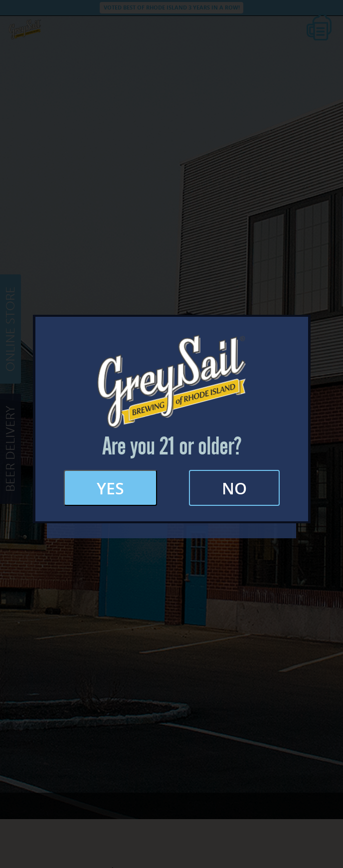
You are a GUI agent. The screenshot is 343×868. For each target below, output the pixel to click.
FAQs (171, 441)
